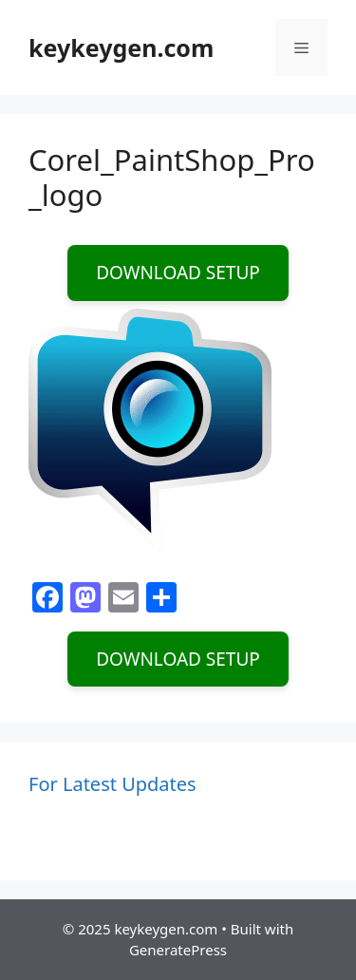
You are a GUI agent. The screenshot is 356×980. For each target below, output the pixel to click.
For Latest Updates (112, 784)
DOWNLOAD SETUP (178, 273)
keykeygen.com (121, 47)
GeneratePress (178, 950)
